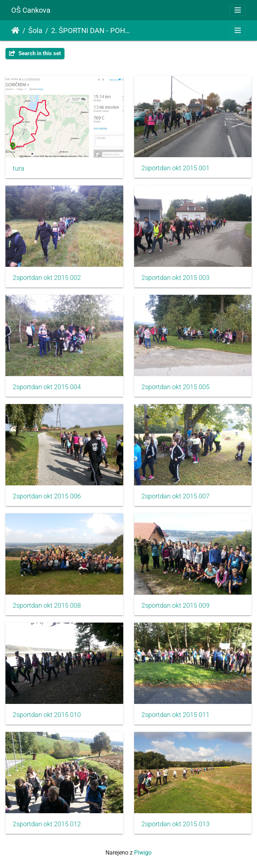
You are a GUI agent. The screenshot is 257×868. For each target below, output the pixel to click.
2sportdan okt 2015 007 (175, 496)
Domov (15, 30)
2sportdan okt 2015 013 (175, 824)
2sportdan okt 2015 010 (47, 715)
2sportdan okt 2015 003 (175, 278)
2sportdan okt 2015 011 (175, 715)
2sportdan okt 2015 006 (47, 496)
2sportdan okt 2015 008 (47, 606)
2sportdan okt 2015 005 (175, 387)
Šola (35, 30)
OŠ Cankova (31, 10)
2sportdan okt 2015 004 (47, 387)
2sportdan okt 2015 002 (47, 278)
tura (18, 168)
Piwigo (143, 853)
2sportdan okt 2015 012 (47, 824)
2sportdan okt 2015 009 (175, 606)
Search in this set (35, 53)
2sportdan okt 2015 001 (175, 168)
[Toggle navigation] (238, 10)
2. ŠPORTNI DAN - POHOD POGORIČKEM (92, 30)
